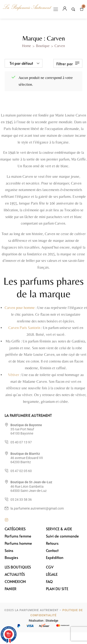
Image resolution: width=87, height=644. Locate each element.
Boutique (43, 46)
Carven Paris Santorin (24, 328)
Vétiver (14, 375)
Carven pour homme (20, 308)
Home (27, 46)
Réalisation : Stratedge (43, 621)
